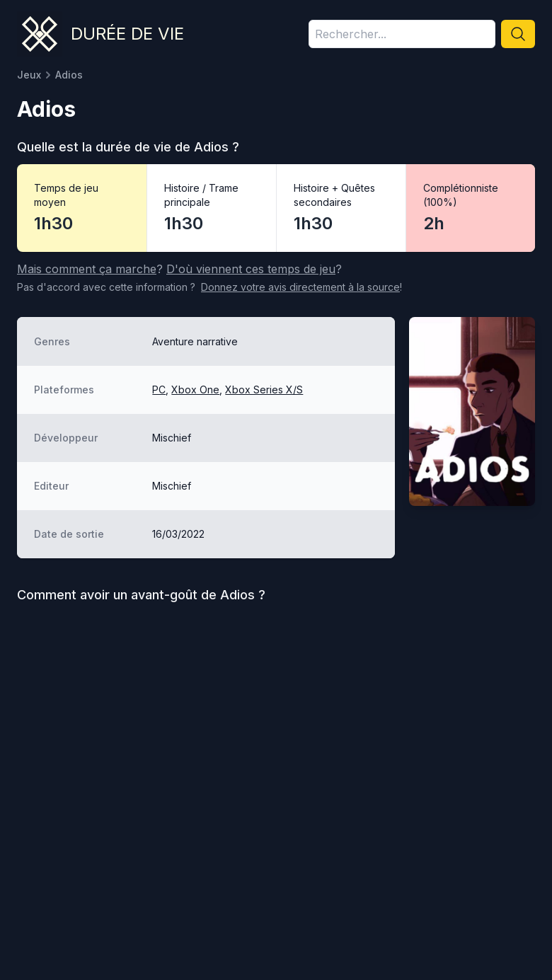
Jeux (29, 75)
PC (159, 390)
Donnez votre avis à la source (300, 287)
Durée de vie (127, 34)
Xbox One (195, 390)
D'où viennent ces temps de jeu (251, 269)
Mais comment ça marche (87, 269)
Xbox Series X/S (264, 390)
